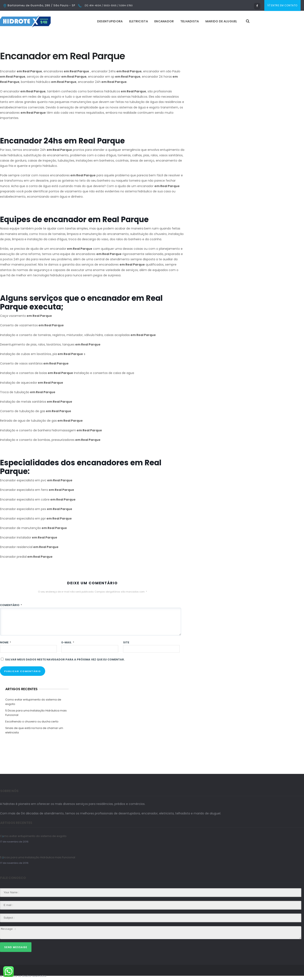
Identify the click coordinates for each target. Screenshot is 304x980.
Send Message (16, 947)
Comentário (11, 605)
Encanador (164, 21)
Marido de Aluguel (221, 21)
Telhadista (190, 21)
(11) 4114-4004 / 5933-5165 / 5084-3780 (108, 6)
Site (126, 642)
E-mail (68, 642)
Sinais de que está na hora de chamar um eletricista (34, 730)
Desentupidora (110, 21)
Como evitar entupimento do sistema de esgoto (33, 702)
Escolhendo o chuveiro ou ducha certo (32, 722)
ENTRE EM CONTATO (282, 5)
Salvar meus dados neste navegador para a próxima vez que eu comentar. (65, 659)
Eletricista (139, 21)
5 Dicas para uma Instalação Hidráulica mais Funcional (36, 713)
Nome (5, 642)
